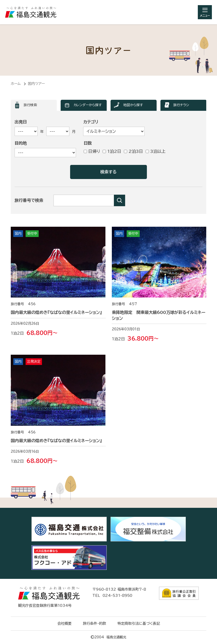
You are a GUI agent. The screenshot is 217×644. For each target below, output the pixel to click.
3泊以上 (156, 151)
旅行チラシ (181, 105)
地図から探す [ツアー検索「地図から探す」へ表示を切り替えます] (133, 105)
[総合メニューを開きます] (205, 12)
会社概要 (64, 623)
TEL (112, 596)
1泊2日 (112, 151)
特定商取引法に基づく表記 (139, 623)
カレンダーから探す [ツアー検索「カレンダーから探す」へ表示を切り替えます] (88, 105)
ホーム (16, 84)
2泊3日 (133, 151)
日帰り (92, 151)
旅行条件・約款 (95, 623)
